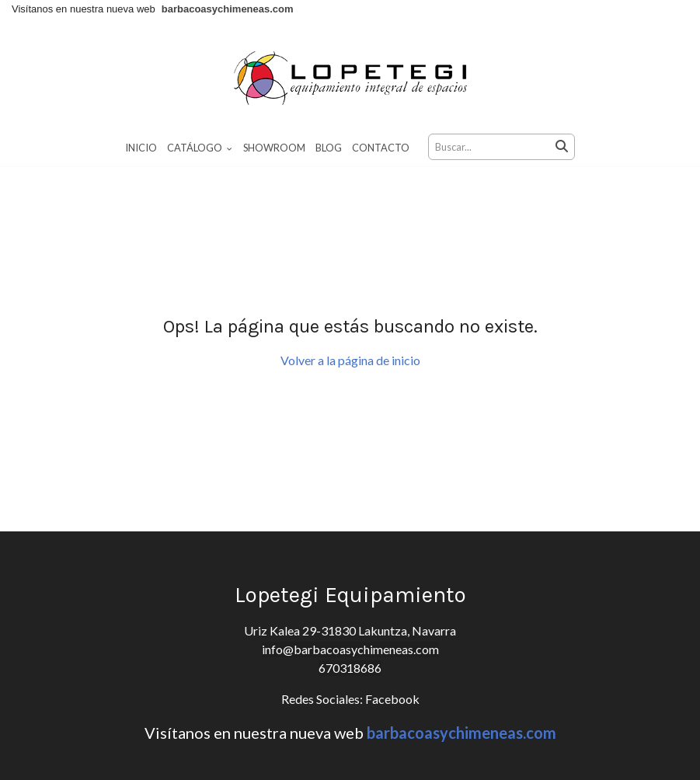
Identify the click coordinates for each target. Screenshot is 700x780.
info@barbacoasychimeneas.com (350, 649)
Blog (329, 148)
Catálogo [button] (200, 148)
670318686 (350, 668)
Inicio (141, 148)
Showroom (274, 148)
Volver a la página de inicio (350, 360)
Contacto (381, 148)
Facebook (391, 699)
